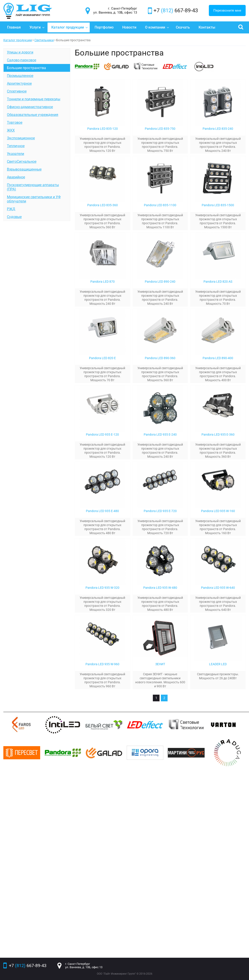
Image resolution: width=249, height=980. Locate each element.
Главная (14, 27)
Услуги (37, 27)
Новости (129, 27)
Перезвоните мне (227, 10)
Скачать (183, 27)
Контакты (207, 27)
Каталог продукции (70, 27)
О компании (157, 27)
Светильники (44, 40)
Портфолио (104, 27)
